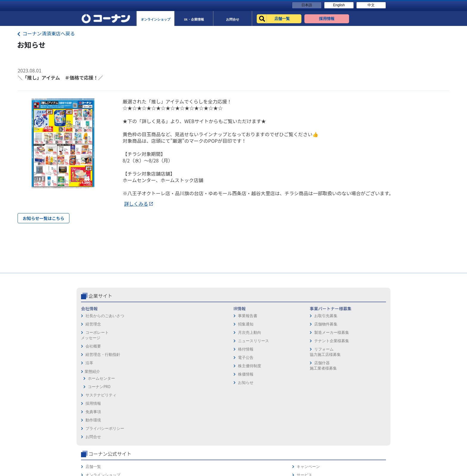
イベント (303, 359)
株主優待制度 (147, 391)
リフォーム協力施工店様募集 (197, 377)
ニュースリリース (151, 366)
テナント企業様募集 (203, 366)
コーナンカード (366, 359)
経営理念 (93, 349)
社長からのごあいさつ (105, 341)
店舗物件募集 (197, 349)
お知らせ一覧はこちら (43, 218)
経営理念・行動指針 (103, 380)
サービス (360, 342)
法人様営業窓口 (308, 350)
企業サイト (100, 321)
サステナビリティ (101, 420)
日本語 (307, 5)
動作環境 (244, 350)
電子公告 (144, 383)
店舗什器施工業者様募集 (195, 391)
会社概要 (93, 371)
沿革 (89, 388)
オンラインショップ (312, 342)
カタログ (360, 350)
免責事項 (244, 342)
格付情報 (144, 374)
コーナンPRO (99, 412)
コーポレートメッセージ (95, 360)
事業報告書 (145, 341)
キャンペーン (364, 334)
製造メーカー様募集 (203, 358)
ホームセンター (101, 403)
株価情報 (144, 399)
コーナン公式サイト (319, 321)
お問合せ (244, 367)
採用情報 (244, 334)
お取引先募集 (197, 341)
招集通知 (144, 349)
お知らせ (144, 408)
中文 (371, 5)
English (339, 5)
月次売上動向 (147, 358)
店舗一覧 (303, 334)
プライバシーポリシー (255, 359)
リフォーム (305, 367)
